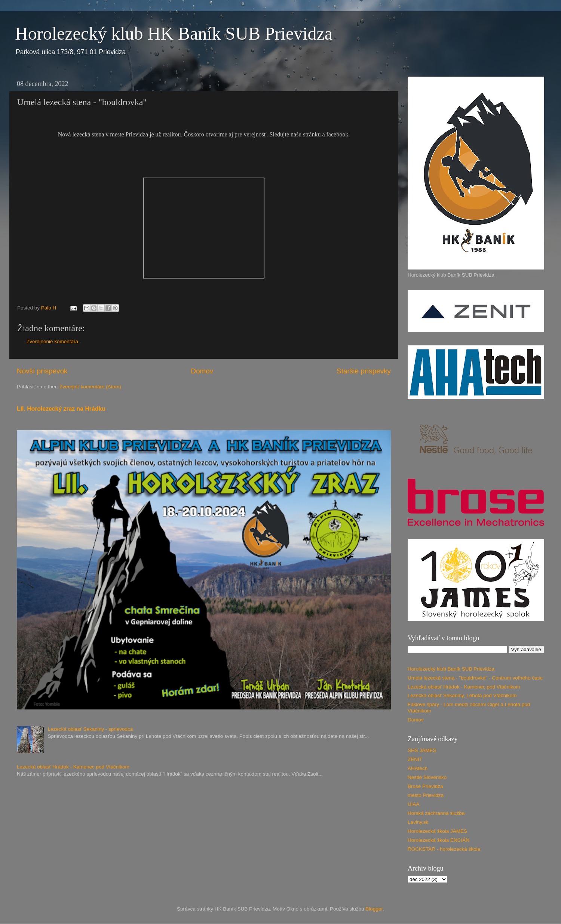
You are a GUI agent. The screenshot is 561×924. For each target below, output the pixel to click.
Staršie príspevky (364, 371)
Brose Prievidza (425, 786)
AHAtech (418, 768)
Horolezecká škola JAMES (437, 831)
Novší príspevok (42, 371)
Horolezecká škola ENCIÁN (439, 840)
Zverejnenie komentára (52, 341)
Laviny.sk (418, 822)
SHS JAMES (422, 750)
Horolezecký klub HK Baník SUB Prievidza (174, 33)
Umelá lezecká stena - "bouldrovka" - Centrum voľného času (475, 678)
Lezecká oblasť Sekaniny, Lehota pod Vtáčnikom (462, 695)
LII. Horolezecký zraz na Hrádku (61, 409)
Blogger (374, 909)
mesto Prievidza (426, 795)
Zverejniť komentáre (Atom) (90, 387)
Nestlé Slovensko (427, 777)
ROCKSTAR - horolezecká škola (444, 849)
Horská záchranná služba (436, 813)
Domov (202, 371)
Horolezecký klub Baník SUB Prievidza (451, 669)
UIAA (414, 804)
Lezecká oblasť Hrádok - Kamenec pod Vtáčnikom (73, 767)
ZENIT (415, 759)
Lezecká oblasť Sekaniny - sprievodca (90, 729)
